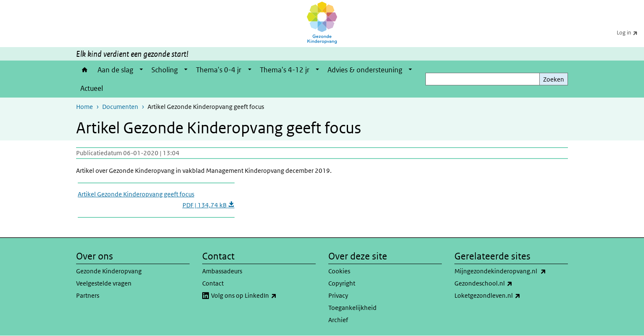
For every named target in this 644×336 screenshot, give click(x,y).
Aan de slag (115, 70)
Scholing (165, 70)
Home (85, 70)
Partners (88, 295)
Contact (213, 283)
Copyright (342, 283)
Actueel (92, 88)
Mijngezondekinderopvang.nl (511, 271)
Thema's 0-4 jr (219, 70)
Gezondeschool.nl (502, 283)
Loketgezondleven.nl (506, 296)
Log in (630, 32)
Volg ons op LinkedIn (262, 296)
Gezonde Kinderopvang (109, 271)
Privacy (338, 295)
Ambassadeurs (222, 271)
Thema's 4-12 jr (285, 70)
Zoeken (554, 79)
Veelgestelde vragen (104, 283)
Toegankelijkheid (352, 308)
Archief (338, 320)
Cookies (339, 271)
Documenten (120, 107)
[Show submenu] (141, 70)
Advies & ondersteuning (365, 70)
